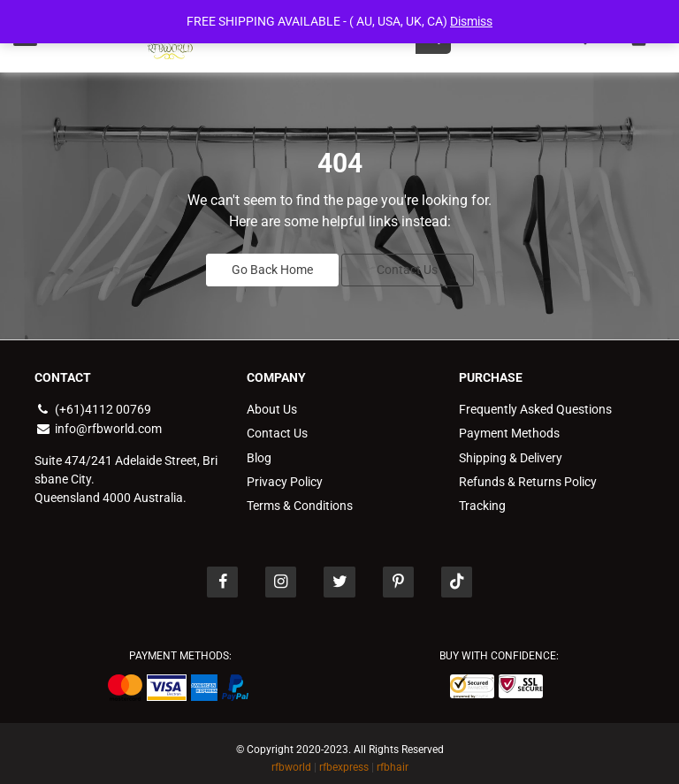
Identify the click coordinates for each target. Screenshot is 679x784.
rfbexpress (344, 757)
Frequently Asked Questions (535, 405)
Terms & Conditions (300, 497)
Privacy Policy (285, 474)
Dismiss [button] (471, 21)
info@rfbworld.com (98, 423)
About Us (272, 405)
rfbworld (291, 757)
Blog (259, 451)
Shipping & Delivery (511, 451)
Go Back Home (272, 266)
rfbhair (393, 757)
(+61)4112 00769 (93, 405)
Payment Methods (509, 428)
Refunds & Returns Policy (528, 474)
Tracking (482, 497)
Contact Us (407, 266)
